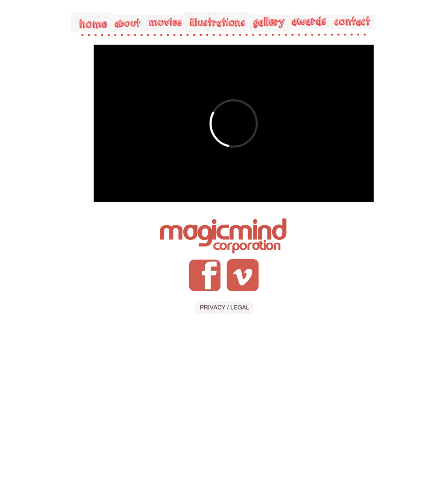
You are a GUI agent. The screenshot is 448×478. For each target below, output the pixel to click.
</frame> (234, 123)
